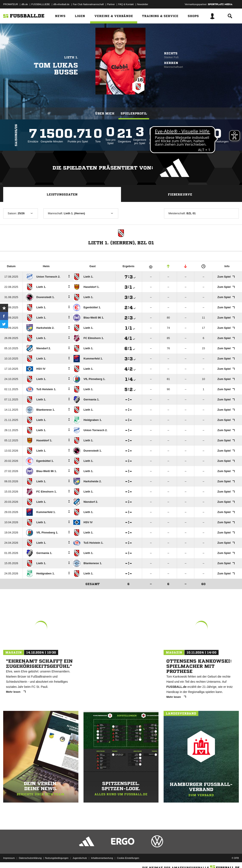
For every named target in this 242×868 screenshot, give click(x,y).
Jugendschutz (80, 858)
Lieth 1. (71, 57)
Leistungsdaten (62, 194)
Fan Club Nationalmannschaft (88, 4)
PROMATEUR (11, 4)
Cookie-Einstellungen (128, 858)
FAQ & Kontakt (126, 4)
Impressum (9, 858)
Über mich (105, 113)
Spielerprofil (134, 113)
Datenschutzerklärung (30, 858)
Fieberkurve (180, 194)
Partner (111, 4)
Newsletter (143, 4)
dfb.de (25, 4)
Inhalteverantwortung (102, 858)
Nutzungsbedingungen (57, 858)
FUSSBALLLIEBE (41, 4)
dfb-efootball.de (61, 4)
